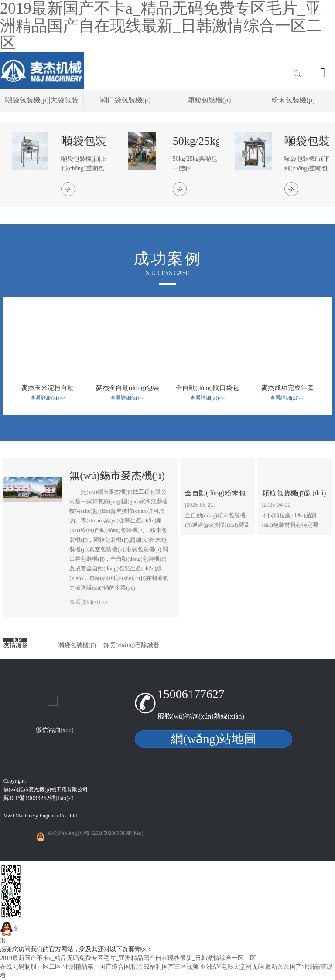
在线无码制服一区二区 (31, 967)
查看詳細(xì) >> (89, 602)
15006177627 (191, 694)
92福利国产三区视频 (171, 967)
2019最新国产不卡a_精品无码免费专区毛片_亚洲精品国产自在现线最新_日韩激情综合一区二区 (128, 958)
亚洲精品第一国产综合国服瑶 (103, 967)
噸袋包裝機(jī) (77, 645)
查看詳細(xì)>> (48, 398)
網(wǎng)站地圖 (214, 739)
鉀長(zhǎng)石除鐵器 (132, 645)
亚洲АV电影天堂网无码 (232, 967)
